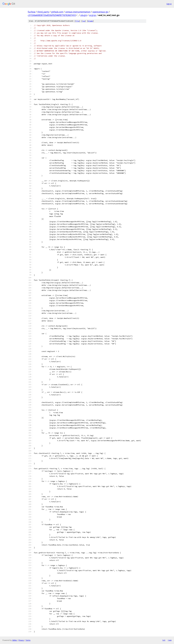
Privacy (21, 640)
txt (164, 640)
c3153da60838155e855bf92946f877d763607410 (52, 15)
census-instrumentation (78, 12)
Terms (28, 640)
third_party (43, 12)
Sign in (169, 4)
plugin (84, 15)
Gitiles (15, 640)
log (84, 21)
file (77, 21)
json (170, 640)
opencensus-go (100, 12)
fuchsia (32, 12)
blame (90, 21)
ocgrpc (93, 15)
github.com (57, 12)
